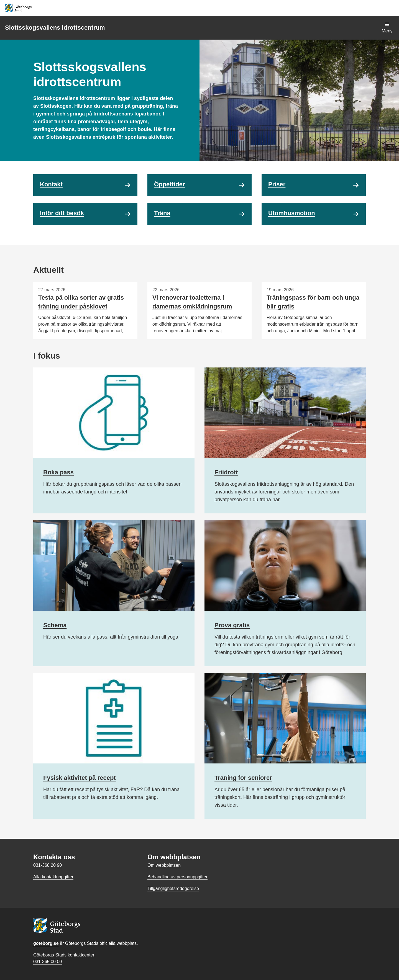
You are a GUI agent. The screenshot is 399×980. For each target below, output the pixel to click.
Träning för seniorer (243, 778)
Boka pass (58, 472)
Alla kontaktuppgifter (53, 877)
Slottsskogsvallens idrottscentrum (55, 28)
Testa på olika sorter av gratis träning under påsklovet (81, 302)
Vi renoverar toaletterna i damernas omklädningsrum (192, 302)
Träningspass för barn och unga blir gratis (313, 302)
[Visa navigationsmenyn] (387, 28)
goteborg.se (46, 943)
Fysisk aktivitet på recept (80, 778)
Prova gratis (232, 625)
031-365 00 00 (48, 962)
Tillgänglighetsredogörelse (173, 888)
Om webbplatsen (164, 865)
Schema (55, 625)
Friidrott (226, 472)
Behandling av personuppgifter (177, 877)
